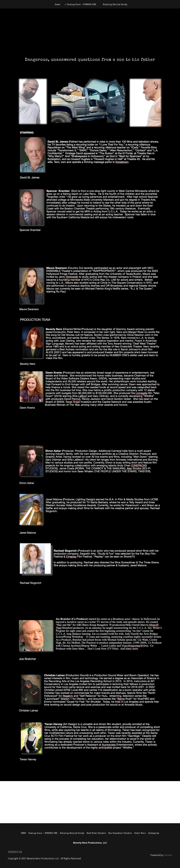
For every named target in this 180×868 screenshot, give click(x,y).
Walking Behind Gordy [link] (115, 5)
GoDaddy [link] (168, 855)
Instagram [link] (154, 833)
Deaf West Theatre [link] (96, 833)
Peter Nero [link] (140, 833)
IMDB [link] (23, 833)
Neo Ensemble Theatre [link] (120, 833)
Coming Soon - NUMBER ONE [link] (81, 5)
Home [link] (58, 5)
